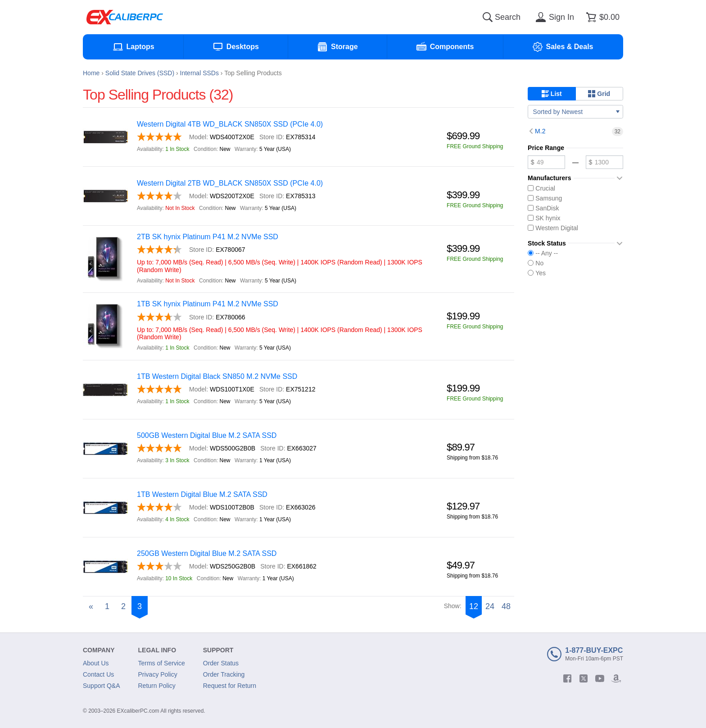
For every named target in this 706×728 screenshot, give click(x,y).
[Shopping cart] (601, 17)
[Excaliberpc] (125, 17)
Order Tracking (224, 674)
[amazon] (616, 678)
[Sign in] (553, 17)
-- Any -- (543, 253)
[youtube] (600, 678)
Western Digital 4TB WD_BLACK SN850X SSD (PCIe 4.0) (230, 124)
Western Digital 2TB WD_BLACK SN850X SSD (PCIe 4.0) (230, 183)
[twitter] (584, 678)
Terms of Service (162, 663)
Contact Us (98, 674)
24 (490, 606)
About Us (96, 663)
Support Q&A (102, 686)
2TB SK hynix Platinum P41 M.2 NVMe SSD (208, 237)
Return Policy (157, 686)
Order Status (221, 663)
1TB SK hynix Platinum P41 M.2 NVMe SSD (208, 304)
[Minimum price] (546, 162)
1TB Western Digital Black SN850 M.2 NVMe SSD (217, 376)
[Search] (488, 17)
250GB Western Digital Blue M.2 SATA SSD (207, 553)
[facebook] (567, 678)
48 (506, 606)
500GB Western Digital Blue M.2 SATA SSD (207, 435)
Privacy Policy (158, 674)
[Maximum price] (604, 162)
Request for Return (230, 686)
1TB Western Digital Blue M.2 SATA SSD (202, 494)
